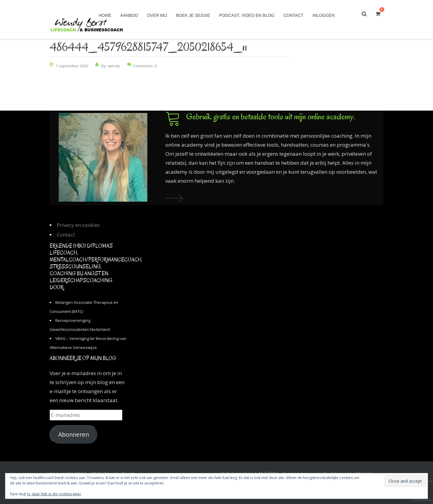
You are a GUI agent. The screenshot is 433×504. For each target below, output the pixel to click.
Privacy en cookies (78, 225)
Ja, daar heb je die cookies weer (54, 494)
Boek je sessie (193, 15)
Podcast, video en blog (247, 15)
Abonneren (74, 435)
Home (105, 15)
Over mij (157, 15)
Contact (293, 15)
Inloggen (324, 15)
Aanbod (129, 15)
